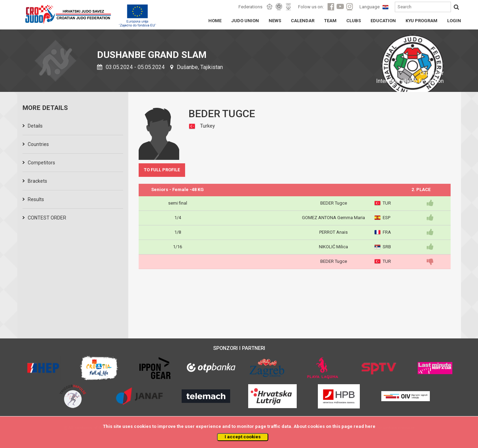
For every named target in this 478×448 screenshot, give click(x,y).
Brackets (37, 181)
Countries (38, 144)
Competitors (41, 163)
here (370, 426)
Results (36, 199)
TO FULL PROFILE (162, 170)
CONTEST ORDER (47, 218)
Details (35, 126)
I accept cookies (243, 437)
